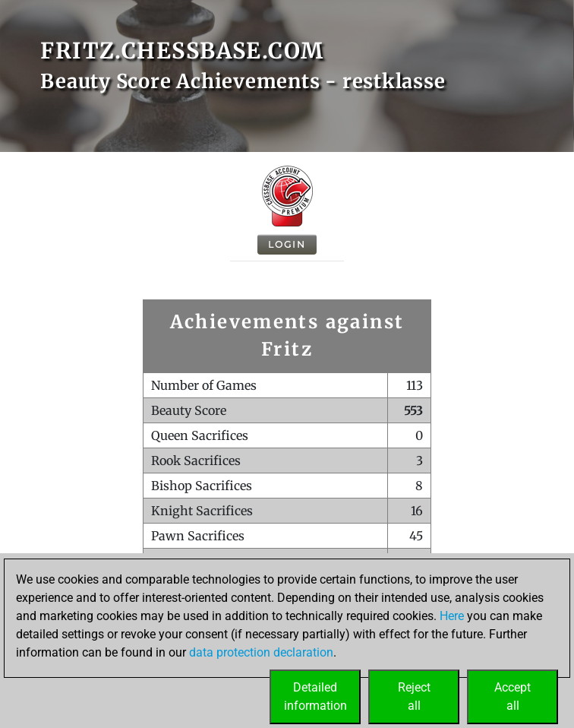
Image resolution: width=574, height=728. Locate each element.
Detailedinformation (315, 696)
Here (452, 616)
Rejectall (414, 696)
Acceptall (512, 696)
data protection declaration (261, 652)
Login (287, 244)
